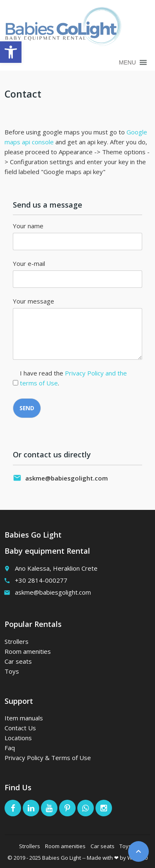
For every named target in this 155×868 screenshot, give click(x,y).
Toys (12, 671)
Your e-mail (29, 263)
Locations (18, 738)
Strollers (17, 641)
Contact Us (20, 728)
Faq (10, 748)
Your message (33, 301)
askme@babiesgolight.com (67, 478)
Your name (28, 226)
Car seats (18, 661)
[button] (128, 62)
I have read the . (73, 378)
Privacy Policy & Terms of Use (48, 758)
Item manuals (24, 718)
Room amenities (28, 651)
